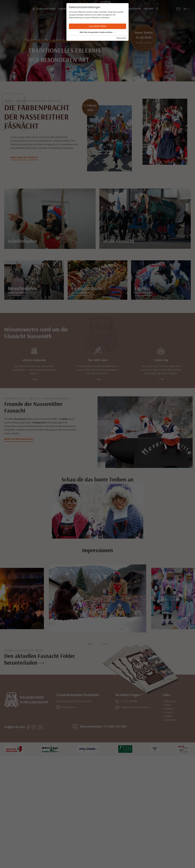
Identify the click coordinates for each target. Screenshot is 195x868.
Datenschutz (121, 38)
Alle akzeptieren (97, 26)
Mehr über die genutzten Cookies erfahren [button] (97, 32)
